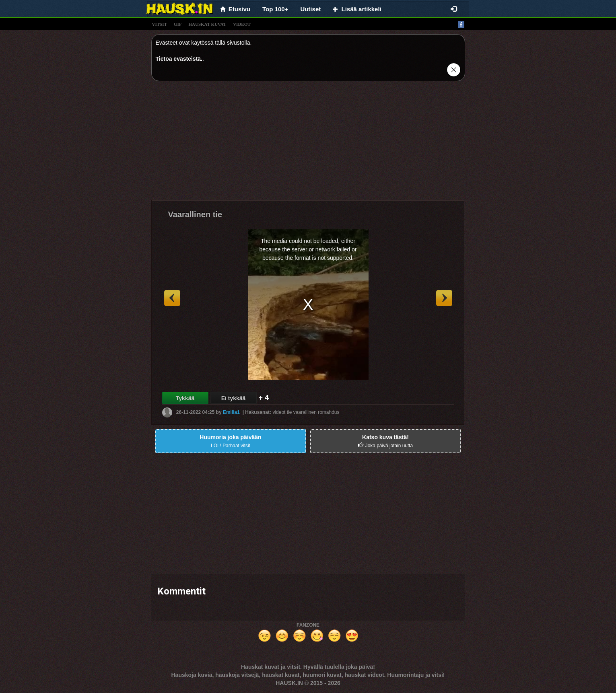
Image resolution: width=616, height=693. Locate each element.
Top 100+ (275, 9)
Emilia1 (231, 412)
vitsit (160, 24)
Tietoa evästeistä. (179, 59)
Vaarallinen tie (195, 214)
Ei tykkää (234, 398)
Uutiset (310, 9)
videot (242, 24)
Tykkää (185, 398)
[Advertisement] (308, 144)
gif (178, 24)
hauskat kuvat (207, 24)
